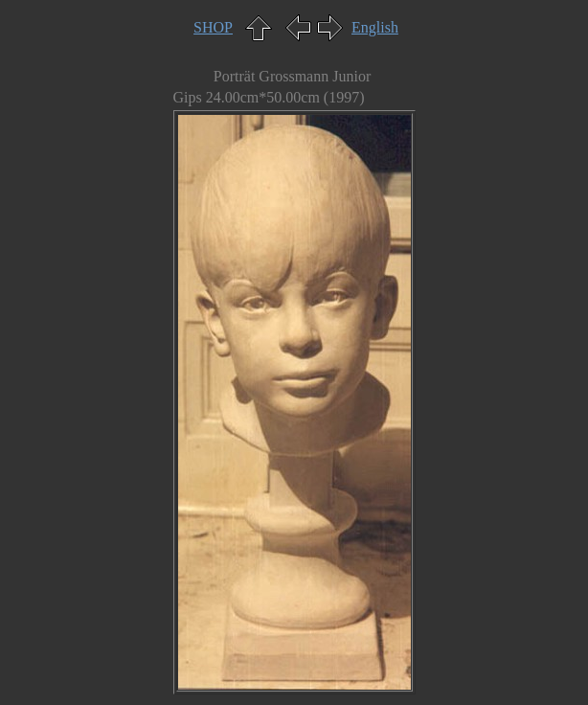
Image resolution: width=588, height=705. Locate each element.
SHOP (213, 27)
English (375, 27)
